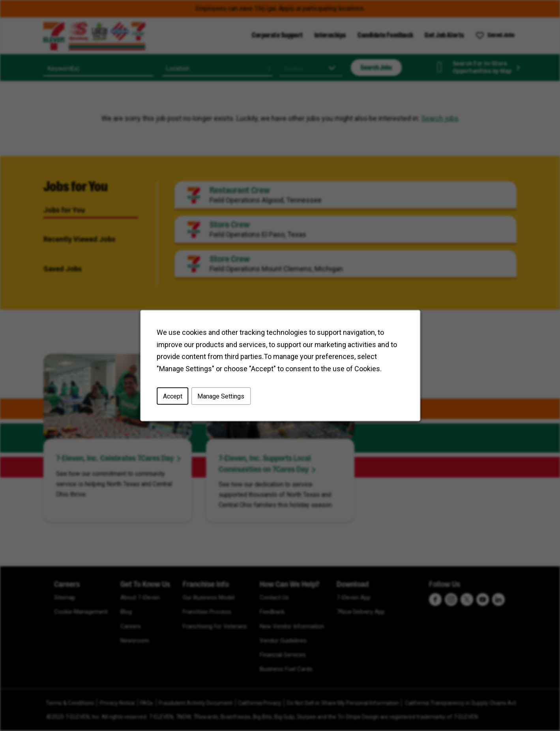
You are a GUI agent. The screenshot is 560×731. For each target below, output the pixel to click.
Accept (172, 396)
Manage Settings (221, 396)
